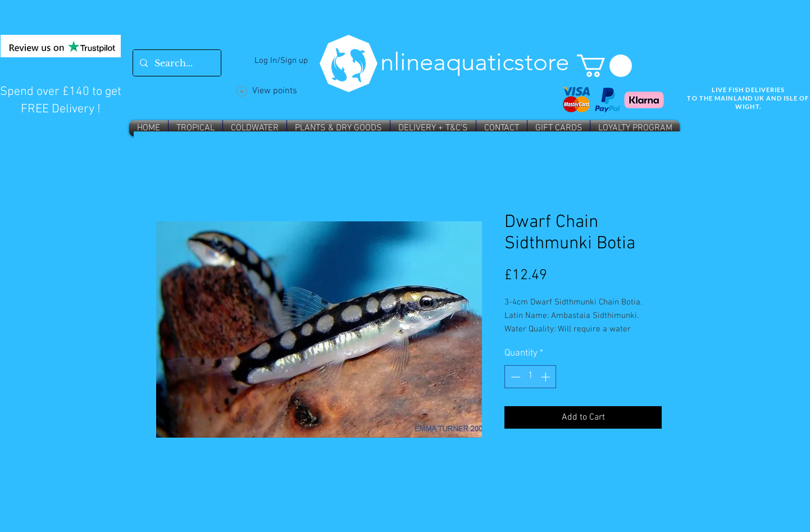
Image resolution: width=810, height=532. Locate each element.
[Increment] (547, 377)
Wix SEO (736, 133)
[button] (604, 66)
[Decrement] (515, 377)
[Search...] (176, 63)
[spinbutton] (531, 377)
